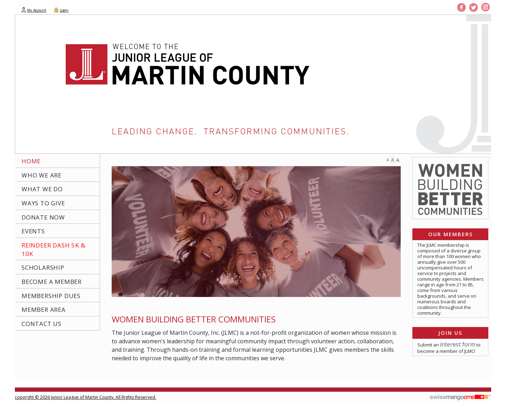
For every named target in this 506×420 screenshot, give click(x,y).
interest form (458, 344)
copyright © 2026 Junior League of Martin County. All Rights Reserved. (86, 397)
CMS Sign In (19, 393)
